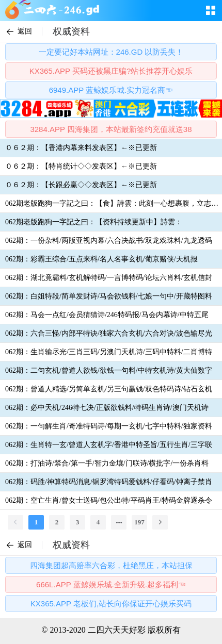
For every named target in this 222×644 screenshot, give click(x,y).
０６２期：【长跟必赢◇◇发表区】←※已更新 (81, 185)
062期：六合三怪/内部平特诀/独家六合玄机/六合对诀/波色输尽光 (109, 333)
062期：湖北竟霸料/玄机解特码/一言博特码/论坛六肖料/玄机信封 (109, 278)
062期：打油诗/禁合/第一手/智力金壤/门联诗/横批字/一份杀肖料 (107, 463)
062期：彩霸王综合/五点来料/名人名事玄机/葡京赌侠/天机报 (101, 259)
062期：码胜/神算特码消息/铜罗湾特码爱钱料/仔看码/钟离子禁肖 (109, 482)
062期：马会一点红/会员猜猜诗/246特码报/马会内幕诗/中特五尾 (107, 315)
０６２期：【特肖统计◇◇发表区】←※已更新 (81, 166)
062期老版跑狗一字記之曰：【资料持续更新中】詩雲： (94, 222)
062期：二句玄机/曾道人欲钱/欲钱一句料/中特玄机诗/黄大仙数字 (109, 370)
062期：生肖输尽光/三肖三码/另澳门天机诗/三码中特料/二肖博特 (109, 352)
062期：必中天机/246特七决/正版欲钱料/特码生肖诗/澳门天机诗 (107, 408)
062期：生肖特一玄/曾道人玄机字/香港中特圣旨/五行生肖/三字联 (109, 445)
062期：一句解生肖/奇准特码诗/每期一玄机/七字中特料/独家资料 (109, 426)
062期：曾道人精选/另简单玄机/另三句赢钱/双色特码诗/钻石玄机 (109, 389)
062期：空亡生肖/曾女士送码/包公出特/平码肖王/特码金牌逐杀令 (109, 500)
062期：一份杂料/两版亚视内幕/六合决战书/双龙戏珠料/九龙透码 (109, 241)
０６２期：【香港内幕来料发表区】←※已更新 (81, 148)
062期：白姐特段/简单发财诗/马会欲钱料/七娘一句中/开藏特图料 (109, 296)
